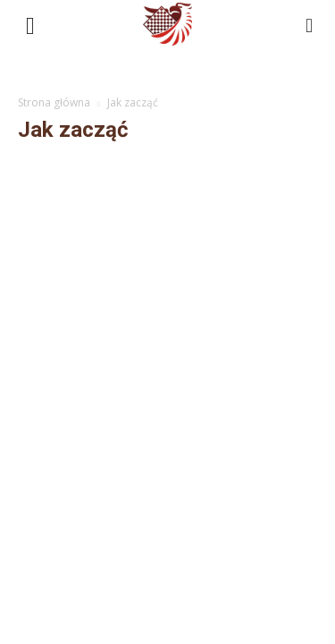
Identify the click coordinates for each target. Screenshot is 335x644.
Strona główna (54, 102)
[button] (310, 24)
